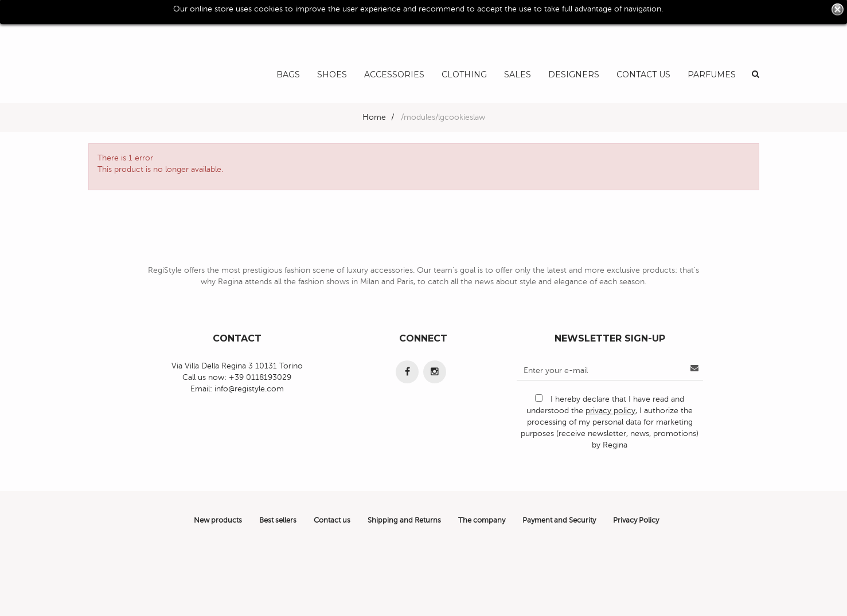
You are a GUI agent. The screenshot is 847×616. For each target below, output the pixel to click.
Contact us (332, 520)
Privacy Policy (636, 520)
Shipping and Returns (404, 520)
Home (374, 117)
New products (218, 520)
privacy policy (610, 411)
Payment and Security (559, 520)
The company (482, 520)
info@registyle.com (249, 389)
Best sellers (278, 520)
